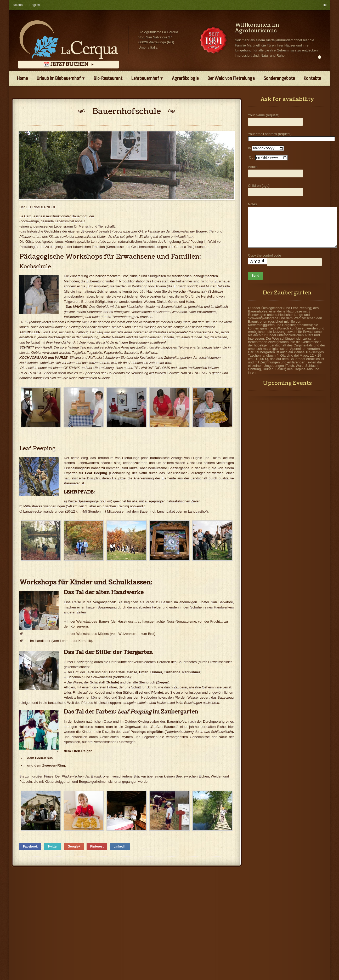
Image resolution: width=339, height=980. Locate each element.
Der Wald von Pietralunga (231, 78)
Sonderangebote (279, 78)
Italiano (18, 5)
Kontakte (312, 78)
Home (22, 78)
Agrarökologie (185, 78)
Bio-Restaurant (108, 78)
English (35, 5)
